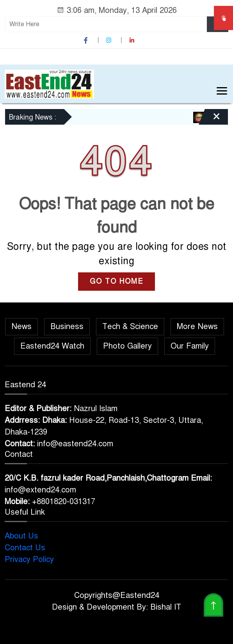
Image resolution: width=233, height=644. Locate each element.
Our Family (190, 346)
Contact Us (25, 548)
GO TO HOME (116, 281)
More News (197, 326)
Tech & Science (130, 326)
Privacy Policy (29, 559)
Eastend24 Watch (52, 346)
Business (67, 326)
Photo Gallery (127, 346)
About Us (21, 536)
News (21, 326)
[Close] (210, 120)
